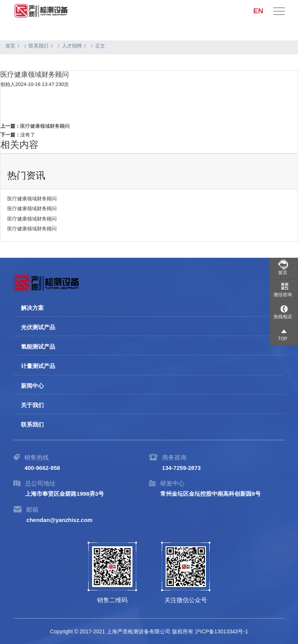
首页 (10, 46)
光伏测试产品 (38, 327)
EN (258, 9)
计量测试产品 (38, 366)
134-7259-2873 (182, 468)
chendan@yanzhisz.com (59, 520)
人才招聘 (72, 46)
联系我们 (38, 46)
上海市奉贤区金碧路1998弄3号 (65, 494)
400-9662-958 (42, 468)
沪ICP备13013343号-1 (222, 631)
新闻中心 (32, 386)
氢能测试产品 (38, 347)
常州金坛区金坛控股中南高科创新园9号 (210, 494)
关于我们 (32, 405)
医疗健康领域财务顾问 (45, 126)
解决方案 (32, 308)
